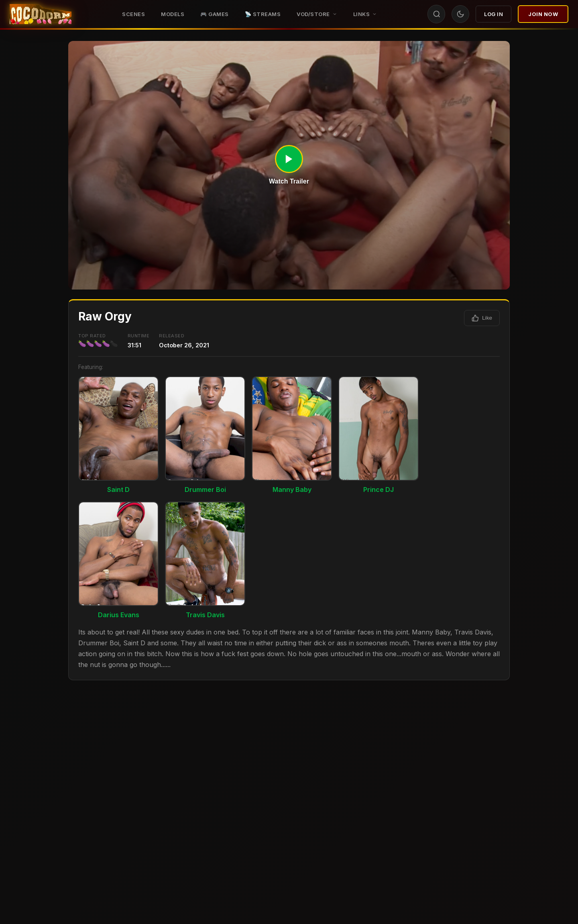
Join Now (543, 14)
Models (173, 14)
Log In (494, 14)
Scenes (133, 14)
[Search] (437, 14)
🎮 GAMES (215, 14)
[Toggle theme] (460, 14)
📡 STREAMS (263, 14)
